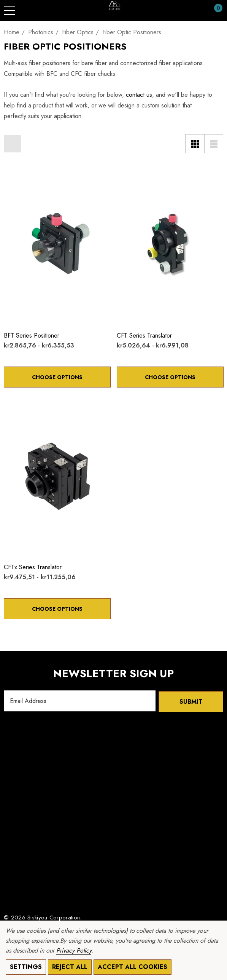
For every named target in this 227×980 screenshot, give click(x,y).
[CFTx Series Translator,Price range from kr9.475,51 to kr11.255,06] (57, 476)
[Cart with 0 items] (214, 11)
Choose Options (57, 377)
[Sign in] (200, 11)
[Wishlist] (12, 174)
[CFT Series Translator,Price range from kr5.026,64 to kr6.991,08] (170, 245)
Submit (191, 701)
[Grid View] (195, 144)
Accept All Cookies (133, 967)
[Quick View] (23, 174)
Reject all (70, 967)
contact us (139, 95)
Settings (26, 967)
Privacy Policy (74, 950)
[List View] (214, 144)
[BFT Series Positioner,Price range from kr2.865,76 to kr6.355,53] (57, 245)
